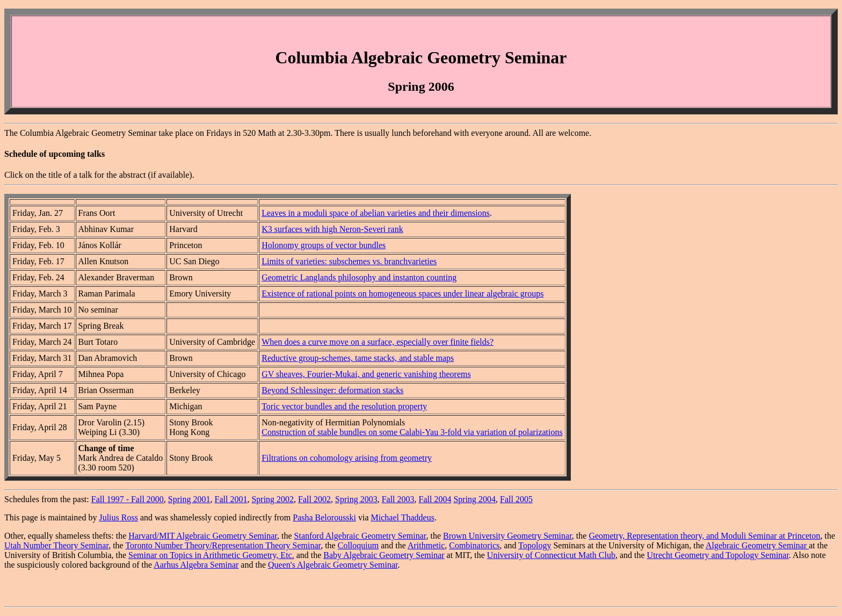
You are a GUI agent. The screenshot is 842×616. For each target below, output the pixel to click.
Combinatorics (474, 545)
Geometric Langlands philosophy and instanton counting (359, 277)
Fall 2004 (435, 499)
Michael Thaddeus (403, 517)
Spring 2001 (189, 499)
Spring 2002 (273, 499)
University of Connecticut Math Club (551, 555)
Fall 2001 (231, 499)
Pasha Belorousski (324, 517)
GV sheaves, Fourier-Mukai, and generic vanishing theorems (366, 374)
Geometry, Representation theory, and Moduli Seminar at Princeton (704, 536)
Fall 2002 (314, 499)
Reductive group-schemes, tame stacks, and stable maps (358, 358)
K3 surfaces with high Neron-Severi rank (332, 229)
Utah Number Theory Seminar (56, 545)
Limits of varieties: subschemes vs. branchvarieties (349, 261)
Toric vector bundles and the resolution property (344, 406)
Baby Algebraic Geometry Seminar (384, 555)
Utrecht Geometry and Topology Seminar (718, 555)
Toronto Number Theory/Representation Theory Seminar (223, 545)
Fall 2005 (516, 499)
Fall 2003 (398, 499)
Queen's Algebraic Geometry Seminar (333, 565)
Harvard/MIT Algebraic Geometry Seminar (203, 536)
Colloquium (358, 545)
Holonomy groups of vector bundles (324, 245)
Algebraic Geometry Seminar (757, 545)
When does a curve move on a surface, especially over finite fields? (378, 342)
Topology (535, 545)
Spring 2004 (474, 499)
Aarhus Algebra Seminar (196, 565)
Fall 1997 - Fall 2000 (128, 499)
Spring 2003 (356, 499)
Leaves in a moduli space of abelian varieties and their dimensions (376, 213)
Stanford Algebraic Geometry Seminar (360, 536)
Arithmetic (426, 545)
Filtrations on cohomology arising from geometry (347, 458)
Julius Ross (118, 517)
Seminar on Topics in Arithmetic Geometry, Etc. (211, 555)
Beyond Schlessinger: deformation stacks (332, 390)
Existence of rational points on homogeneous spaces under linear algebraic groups (402, 293)
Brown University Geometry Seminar (507, 536)
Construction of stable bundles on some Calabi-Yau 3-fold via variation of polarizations (412, 432)
